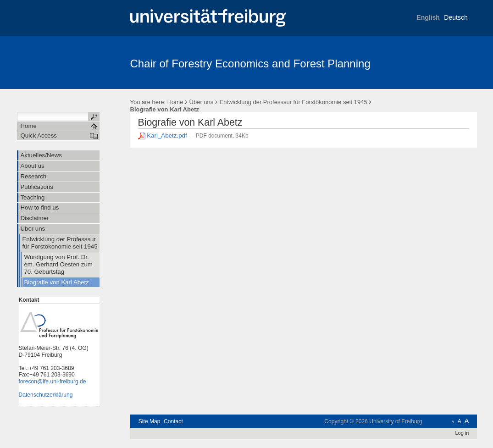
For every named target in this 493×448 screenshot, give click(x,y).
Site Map (150, 421)
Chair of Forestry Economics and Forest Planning (250, 64)
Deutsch (456, 17)
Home (175, 102)
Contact (173, 421)
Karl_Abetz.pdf (163, 136)
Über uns (202, 102)
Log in (462, 433)
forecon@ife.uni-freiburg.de (53, 382)
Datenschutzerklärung (46, 395)
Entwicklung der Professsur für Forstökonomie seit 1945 (293, 102)
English (428, 17)
